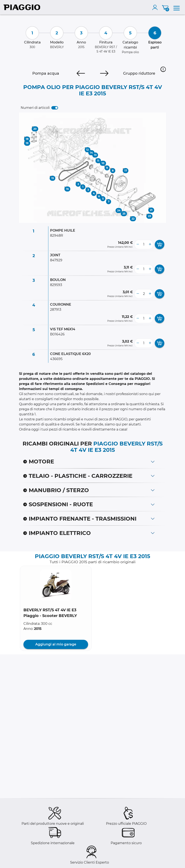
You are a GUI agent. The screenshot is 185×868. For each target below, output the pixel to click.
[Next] (104, 73)
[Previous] (81, 73)
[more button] (150, 244)
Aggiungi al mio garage (56, 644)
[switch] (55, 108)
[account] (156, 7)
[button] (163, 69)
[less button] (138, 244)
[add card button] (160, 244)
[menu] (177, 7)
